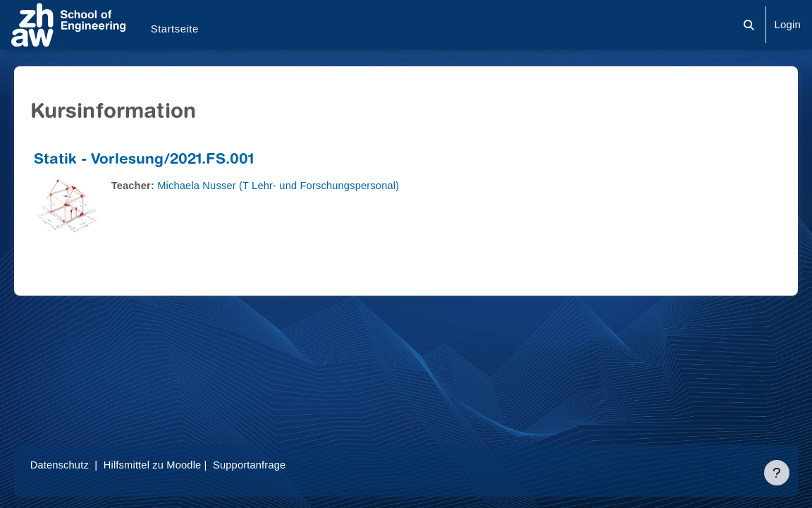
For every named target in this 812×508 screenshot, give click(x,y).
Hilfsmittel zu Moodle (174, 465)
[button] (750, 25)
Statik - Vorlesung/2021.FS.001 (164, 161)
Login (788, 24)
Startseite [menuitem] (175, 29)
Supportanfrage (274, 465)
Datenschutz (80, 465)
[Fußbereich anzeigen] (777, 473)
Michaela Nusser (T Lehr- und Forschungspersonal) (302, 185)
